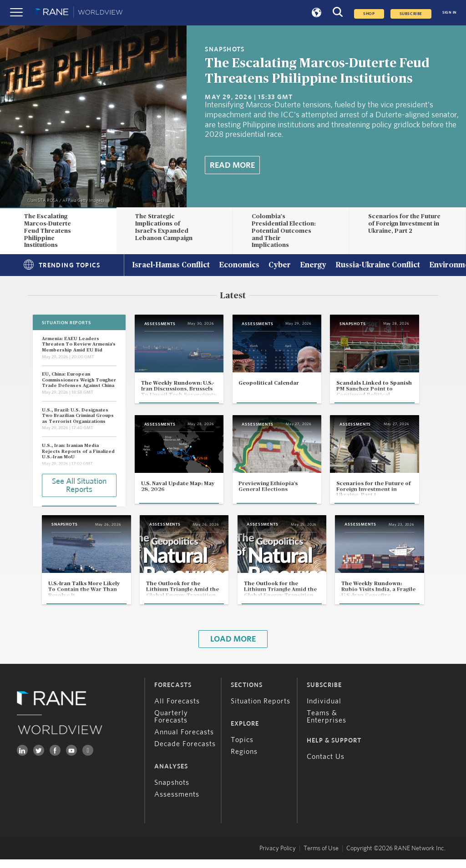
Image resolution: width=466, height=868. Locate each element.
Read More (232, 166)
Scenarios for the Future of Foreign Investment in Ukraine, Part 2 (404, 224)
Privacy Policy (278, 857)
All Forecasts (177, 710)
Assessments (177, 803)
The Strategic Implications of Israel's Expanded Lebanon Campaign (164, 227)
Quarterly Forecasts (171, 725)
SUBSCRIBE (411, 14)
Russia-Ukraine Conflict (378, 266)
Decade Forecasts (185, 753)
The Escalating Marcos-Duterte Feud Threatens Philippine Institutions (48, 231)
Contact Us (326, 765)
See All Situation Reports (79, 485)
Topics (242, 748)
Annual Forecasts (184, 741)
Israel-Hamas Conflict (171, 266)
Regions (244, 760)
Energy (313, 266)
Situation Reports (261, 710)
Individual (324, 710)
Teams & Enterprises (327, 725)
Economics (239, 266)
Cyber (280, 266)
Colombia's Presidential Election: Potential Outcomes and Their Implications (284, 231)
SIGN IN (450, 13)
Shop (369, 14)
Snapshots (172, 791)
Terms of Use (321, 857)
